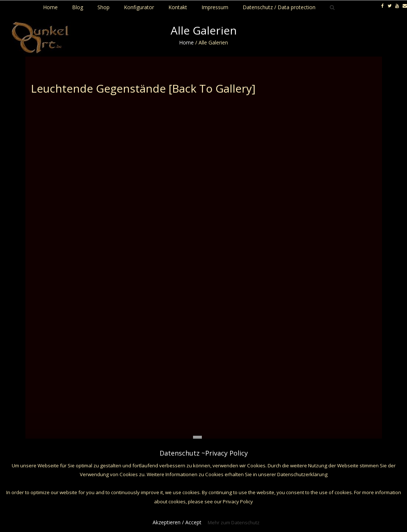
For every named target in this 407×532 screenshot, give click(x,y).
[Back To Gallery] (212, 88)
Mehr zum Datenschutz (234, 522)
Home (186, 42)
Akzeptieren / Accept (177, 522)
